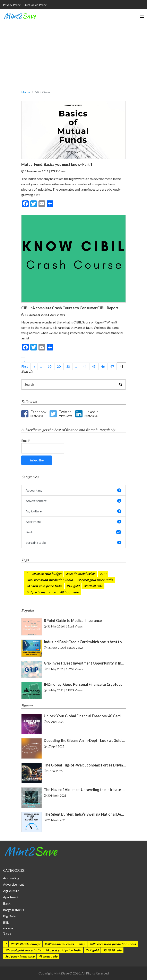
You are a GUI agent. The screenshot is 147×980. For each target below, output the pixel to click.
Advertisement (73, 501)
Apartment (73, 522)
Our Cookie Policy (35, 5)
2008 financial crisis (81, 574)
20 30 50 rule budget (47, 574)
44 (85, 366)
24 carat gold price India (44, 586)
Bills (6, 922)
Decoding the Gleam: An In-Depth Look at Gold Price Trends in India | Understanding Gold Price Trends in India (85, 740)
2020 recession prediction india (50, 580)
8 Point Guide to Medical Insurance (73, 621)
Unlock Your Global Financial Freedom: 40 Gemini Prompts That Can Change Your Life (85, 716)
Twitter (66, 414)
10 (50, 366)
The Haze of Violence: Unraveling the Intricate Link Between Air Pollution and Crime (85, 790)
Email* (43, 446)
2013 (103, 574)
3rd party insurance (41, 592)
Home (26, 92)
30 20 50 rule (93, 586)
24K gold (73, 586)
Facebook (38, 414)
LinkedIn (92, 414)
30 (68, 366)
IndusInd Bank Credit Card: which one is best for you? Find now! (85, 642)
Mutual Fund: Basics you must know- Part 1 (57, 164)
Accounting (73, 490)
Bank (73, 532)
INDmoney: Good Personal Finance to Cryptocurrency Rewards (85, 684)
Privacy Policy (12, 5)
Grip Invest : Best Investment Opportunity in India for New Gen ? (85, 663)
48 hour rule (69, 592)
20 (59, 366)
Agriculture (73, 511)
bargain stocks (73, 542)
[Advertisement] (73, 59)
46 (103, 366)
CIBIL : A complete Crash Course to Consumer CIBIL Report (70, 308)
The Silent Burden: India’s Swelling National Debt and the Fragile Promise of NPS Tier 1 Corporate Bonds (85, 814)
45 (94, 366)
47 (112, 366)
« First (25, 364)
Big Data (9, 916)
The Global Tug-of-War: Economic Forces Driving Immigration (85, 765)
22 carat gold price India (95, 580)
